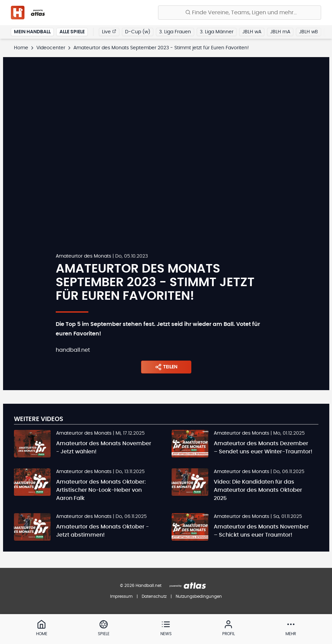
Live (109, 32)
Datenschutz (154, 596)
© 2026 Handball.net (141, 586)
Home (21, 48)
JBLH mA (280, 32)
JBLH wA (252, 32)
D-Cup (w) (138, 32)
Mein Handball (32, 32)
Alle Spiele (72, 32)
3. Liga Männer (217, 32)
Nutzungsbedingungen (199, 596)
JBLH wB (309, 32)
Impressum (121, 596)
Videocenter (51, 48)
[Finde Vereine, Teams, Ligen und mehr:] (240, 13)
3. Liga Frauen (175, 32)
